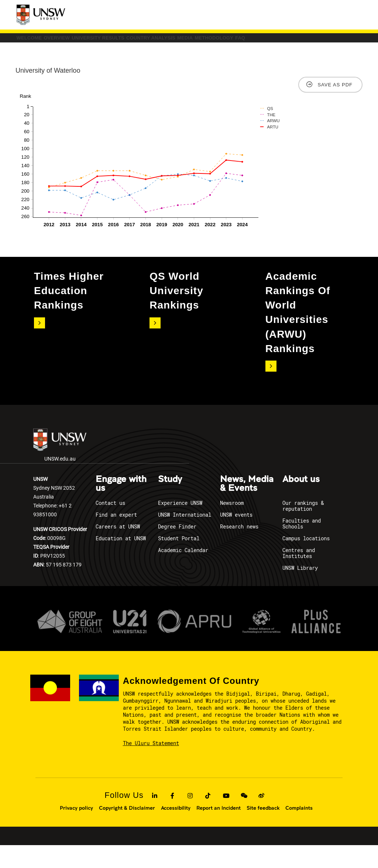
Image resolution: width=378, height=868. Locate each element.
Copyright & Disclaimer (127, 831)
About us (301, 502)
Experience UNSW (180, 526)
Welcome (40, 41)
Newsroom (232, 526)
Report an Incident (219, 831)
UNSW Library (300, 591)
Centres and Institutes (299, 576)
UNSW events (236, 538)
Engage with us (121, 507)
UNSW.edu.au (60, 468)
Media (293, 41)
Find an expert (116, 538)
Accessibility (176, 831)
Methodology (48, 57)
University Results (157, 41)
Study (170, 502)
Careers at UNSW (118, 549)
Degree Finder (177, 549)
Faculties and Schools (302, 546)
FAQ (96, 57)
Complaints (299, 831)
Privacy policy (76, 831)
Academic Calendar (183, 573)
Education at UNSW (121, 561)
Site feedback (263, 831)
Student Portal (179, 561)
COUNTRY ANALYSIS (235, 41)
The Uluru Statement (151, 766)
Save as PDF (335, 107)
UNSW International (185, 538)
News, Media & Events (247, 507)
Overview (91, 41)
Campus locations (306, 561)
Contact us (110, 526)
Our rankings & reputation (303, 529)
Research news (239, 549)
